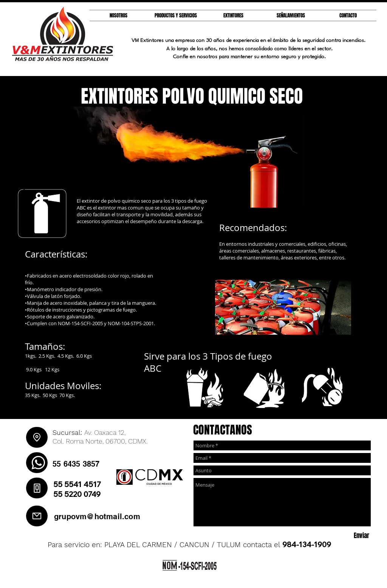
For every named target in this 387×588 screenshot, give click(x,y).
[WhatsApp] (37, 463)
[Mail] (37, 516)
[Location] (37, 437)
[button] (233, 16)
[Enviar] (361, 536)
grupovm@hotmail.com (97, 517)
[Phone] (37, 488)
